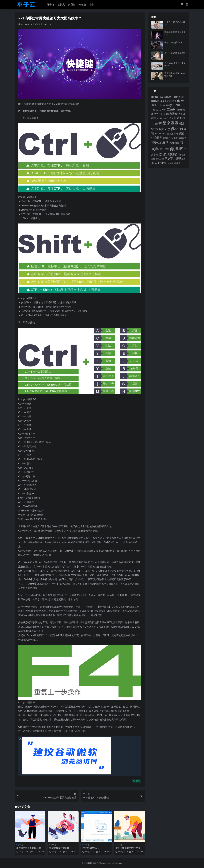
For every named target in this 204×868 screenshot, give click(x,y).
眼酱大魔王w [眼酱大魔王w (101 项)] (180, 138)
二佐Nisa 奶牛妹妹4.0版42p (175, 64)
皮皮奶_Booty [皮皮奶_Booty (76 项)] (168, 138)
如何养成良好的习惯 (59, 848)
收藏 (137, 781)
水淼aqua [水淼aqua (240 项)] (175, 129)
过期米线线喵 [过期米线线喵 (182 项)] (168, 154)
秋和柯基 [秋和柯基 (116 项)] (174, 143)
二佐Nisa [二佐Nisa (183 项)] (173, 109)
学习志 (39, 24)
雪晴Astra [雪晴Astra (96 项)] (160, 159)
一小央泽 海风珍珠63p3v (175, 23)
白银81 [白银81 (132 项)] (158, 137)
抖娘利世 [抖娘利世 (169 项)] (180, 118)
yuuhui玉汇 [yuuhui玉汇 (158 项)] (178, 105)
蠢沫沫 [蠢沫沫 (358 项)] (176, 149)
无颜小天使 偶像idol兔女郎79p (175, 75)
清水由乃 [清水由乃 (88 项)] (170, 134)
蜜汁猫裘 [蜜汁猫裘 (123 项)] (165, 149)
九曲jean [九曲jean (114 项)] (162, 110)
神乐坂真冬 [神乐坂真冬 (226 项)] (160, 142)
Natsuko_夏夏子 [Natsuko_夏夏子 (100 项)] (159, 101)
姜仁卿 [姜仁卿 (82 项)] (159, 118)
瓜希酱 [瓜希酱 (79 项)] (176, 134)
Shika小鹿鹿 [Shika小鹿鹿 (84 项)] (165, 105)
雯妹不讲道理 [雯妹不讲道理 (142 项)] (173, 158)
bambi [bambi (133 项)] (155, 97)
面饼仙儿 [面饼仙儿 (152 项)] (163, 163)
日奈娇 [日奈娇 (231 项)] (157, 123)
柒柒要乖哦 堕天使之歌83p (175, 33)
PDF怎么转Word (91, 848)
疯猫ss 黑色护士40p (174, 42)
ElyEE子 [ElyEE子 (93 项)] (170, 97)
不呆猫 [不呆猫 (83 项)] (154, 110)
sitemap (119, 863)
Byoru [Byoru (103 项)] (163, 97)
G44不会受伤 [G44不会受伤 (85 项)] (179, 97)
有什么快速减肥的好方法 (128, 848)
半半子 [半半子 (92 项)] (157, 114)
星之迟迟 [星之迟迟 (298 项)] (171, 123)
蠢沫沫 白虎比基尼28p (175, 53)
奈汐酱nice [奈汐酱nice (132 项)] (176, 114)
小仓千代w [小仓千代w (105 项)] (168, 118)
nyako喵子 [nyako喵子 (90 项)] (172, 101)
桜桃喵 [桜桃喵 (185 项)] (162, 129)
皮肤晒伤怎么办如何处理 (28, 848)
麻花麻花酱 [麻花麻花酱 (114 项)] (175, 163)
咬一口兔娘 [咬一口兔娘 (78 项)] (165, 114)
